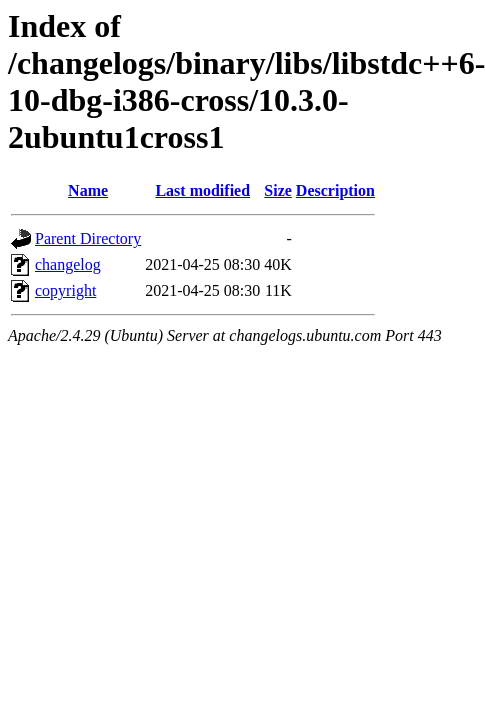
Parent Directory (88, 238)
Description (335, 190)
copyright (65, 290)
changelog (68, 264)
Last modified (202, 190)
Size (278, 190)
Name (88, 190)
